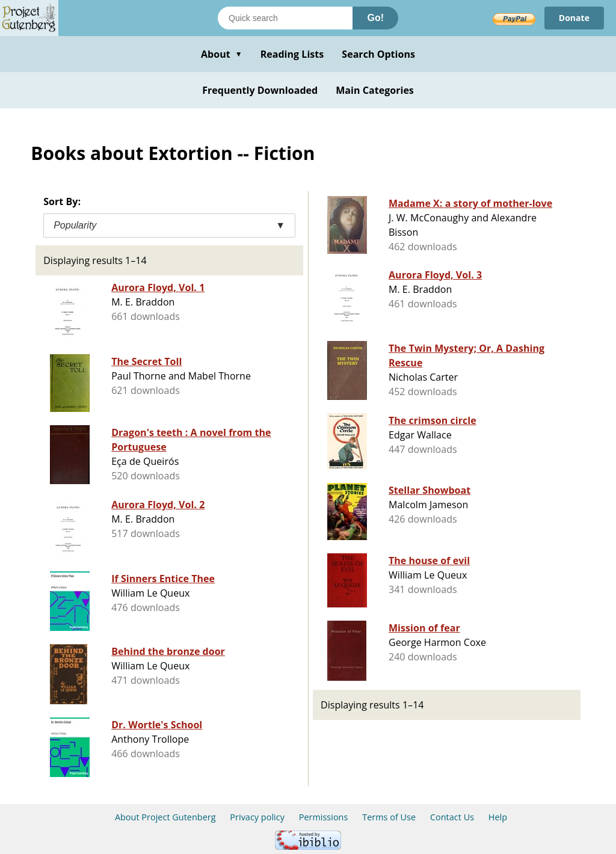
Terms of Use (389, 817)
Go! (375, 18)
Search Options (378, 54)
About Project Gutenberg (165, 817)
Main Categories (375, 90)
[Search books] (285, 18)
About (222, 54)
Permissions (324, 817)
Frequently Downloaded (260, 90)
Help (498, 817)
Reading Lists (292, 54)
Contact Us (452, 817)
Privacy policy (257, 817)
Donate (574, 18)
